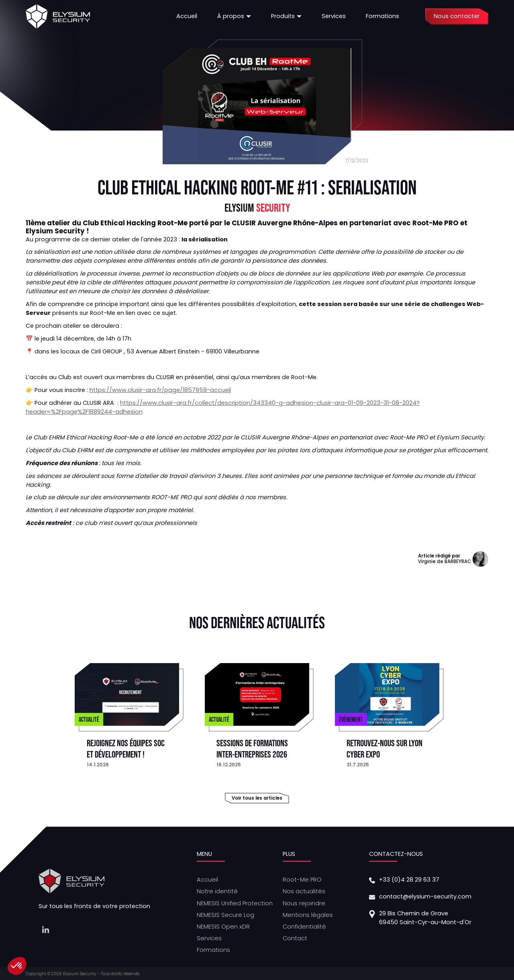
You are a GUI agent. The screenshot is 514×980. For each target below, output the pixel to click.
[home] (58, 16)
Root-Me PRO (302, 880)
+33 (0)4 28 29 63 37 (409, 880)
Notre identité (217, 891)
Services (209, 938)
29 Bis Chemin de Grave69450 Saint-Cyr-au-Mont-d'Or (425, 918)
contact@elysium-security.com (425, 896)
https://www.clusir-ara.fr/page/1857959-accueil (160, 390)
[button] (234, 16)
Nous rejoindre (304, 903)
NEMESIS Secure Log (225, 915)
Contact (295, 938)
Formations (213, 950)
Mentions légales (308, 915)
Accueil (207, 880)
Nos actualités (304, 891)
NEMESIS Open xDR (223, 927)
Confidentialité (304, 927)
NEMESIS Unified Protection (235, 903)
